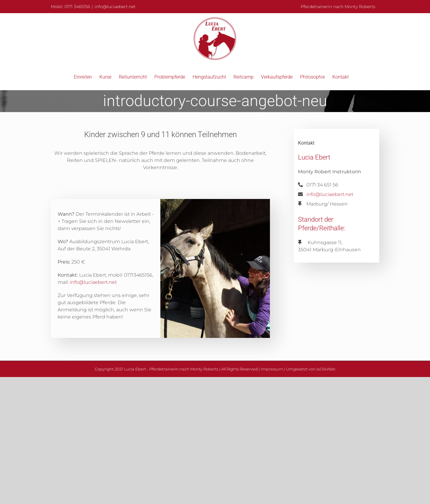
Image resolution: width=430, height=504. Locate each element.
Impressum (272, 369)
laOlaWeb (326, 369)
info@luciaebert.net (115, 7)
